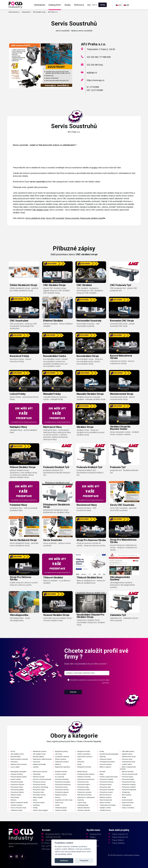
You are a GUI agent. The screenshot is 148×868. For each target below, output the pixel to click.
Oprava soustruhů (72, 218)
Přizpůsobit (84, 861)
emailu (94, 168)
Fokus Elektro (118, 840)
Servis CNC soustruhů (55, 218)
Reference (79, 5)
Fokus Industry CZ (120, 834)
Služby (68, 5)
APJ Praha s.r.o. (53, 12)
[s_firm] (87, 673)
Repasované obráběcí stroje (92, 218)
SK (126, 5)
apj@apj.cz (92, 73)
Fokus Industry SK (120, 837)
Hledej (103, 5)
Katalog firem (55, 5)
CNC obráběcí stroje (39, 12)
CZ (119, 5)
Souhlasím (64, 861)
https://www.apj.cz (96, 80)
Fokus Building (118, 843)
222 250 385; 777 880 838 (99, 57)
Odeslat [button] (73, 692)
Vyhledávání (40, 5)
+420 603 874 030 (53, 837)
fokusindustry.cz (14, 12)
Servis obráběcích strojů (35, 218)
